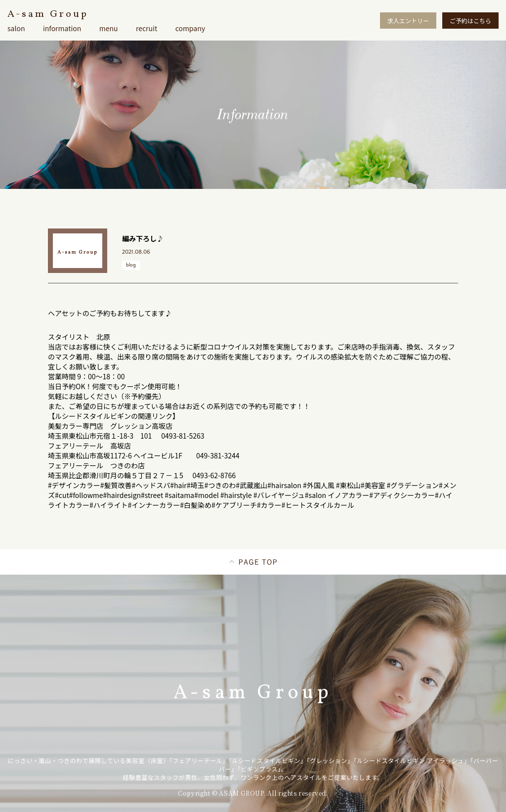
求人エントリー (408, 21)
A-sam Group (48, 14)
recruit (147, 28)
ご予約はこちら (470, 21)
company (190, 28)
